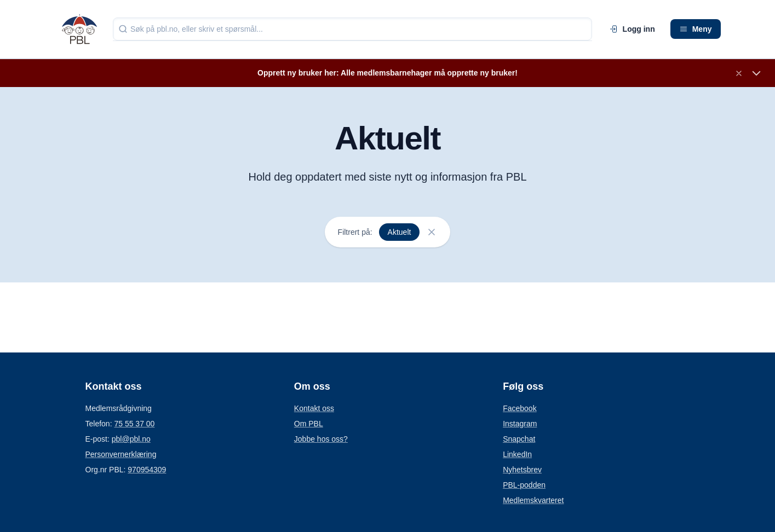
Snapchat (519, 439)
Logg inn (632, 29)
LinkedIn (517, 454)
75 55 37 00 (134, 424)
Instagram (520, 424)
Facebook (519, 408)
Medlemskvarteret (533, 500)
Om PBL (309, 424)
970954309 (147, 470)
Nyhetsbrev (522, 470)
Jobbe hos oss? (321, 439)
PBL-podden (524, 485)
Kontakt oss (314, 408)
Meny (696, 29)
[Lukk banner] (739, 73)
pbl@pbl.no (131, 439)
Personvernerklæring (121, 454)
